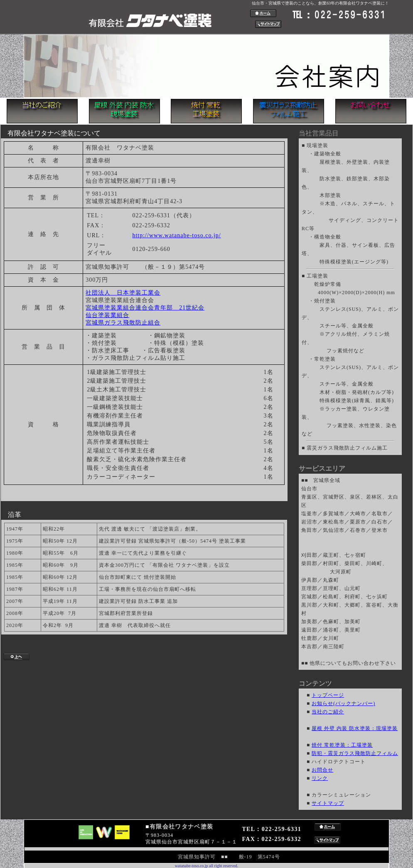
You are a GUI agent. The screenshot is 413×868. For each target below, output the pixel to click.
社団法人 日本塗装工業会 (123, 293)
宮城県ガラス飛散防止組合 (123, 323)
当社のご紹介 (328, 712)
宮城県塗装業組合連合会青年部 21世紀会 (145, 308)
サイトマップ (328, 803)
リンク (320, 778)
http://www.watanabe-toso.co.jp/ (176, 235)
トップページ (328, 695)
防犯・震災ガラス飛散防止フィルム (355, 753)
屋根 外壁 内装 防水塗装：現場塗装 (355, 728)
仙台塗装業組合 (107, 315)
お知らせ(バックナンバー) (343, 703)
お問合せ (322, 770)
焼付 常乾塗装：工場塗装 (342, 745)
